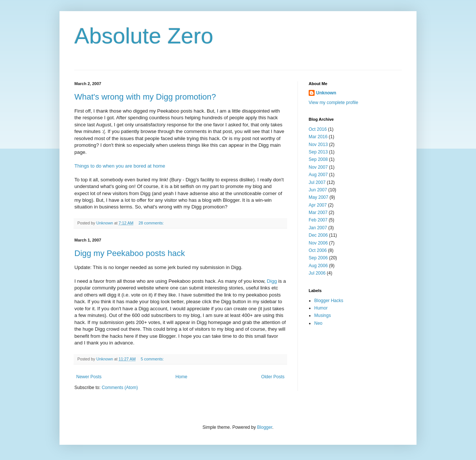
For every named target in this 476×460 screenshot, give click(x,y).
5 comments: (153, 359)
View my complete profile (333, 103)
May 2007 (319, 197)
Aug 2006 (318, 266)
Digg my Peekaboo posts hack (130, 253)
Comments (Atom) (120, 388)
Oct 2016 (318, 129)
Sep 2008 (318, 159)
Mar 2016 (318, 137)
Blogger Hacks (329, 301)
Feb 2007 (318, 220)
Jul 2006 (317, 273)
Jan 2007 (318, 228)
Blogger (265, 427)
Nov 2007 (318, 167)
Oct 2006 (318, 250)
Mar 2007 (318, 213)
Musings (323, 315)
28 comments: (152, 223)
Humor (321, 308)
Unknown (326, 93)
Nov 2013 (318, 145)
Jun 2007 (318, 190)
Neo (318, 323)
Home (181, 377)
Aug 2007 (318, 175)
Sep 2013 (318, 152)
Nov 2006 (318, 243)
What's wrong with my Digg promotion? (145, 97)
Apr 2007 (318, 205)
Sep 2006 (318, 258)
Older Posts (273, 377)
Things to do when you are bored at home (120, 166)
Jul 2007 (317, 182)
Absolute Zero (144, 36)
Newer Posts (89, 377)
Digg (272, 281)
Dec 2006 (318, 235)
